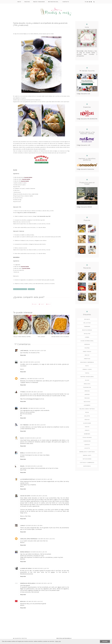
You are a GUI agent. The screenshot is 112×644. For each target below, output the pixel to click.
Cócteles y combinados (87, 463)
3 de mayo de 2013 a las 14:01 (37, 425)
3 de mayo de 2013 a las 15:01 (33, 438)
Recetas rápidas (87, 330)
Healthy (87, 355)
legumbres (87, 405)
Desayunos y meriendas (87, 362)
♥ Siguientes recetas (20, 638)
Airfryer (87, 395)
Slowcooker (87, 423)
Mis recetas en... (54, 2)
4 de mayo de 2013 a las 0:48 (44, 479)
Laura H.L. (23, 379)
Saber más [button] (58, 641)
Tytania (23, 392)
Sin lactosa (87, 323)
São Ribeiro (24, 408)
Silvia (22, 438)
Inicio (19, 2)
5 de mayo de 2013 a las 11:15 (39, 552)
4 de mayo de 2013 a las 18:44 (34, 525)
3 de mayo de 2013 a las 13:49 (36, 408)
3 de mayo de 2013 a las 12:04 (31, 362)
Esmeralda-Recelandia (28, 583)
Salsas (87, 380)
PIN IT (49, 304)
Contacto (66, 2)
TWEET (41, 304)
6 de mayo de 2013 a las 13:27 (34, 601)
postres (87, 348)
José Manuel (24, 350)
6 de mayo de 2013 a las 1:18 (44, 583)
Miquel (22, 466)
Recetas (27, 2)
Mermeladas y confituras (87, 452)
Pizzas (87, 412)
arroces (87, 391)
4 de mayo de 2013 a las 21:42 (46, 539)
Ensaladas (87, 384)
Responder (23, 355)
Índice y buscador (39, 2)
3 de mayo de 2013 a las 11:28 (37, 350)
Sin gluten (87, 334)
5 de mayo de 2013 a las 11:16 (40, 568)
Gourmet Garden (28, 177)
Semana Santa (87, 455)
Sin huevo (87, 319)
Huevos (87, 427)
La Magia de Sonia (26, 568)
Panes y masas (87, 352)
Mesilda (23, 601)
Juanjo (23, 525)
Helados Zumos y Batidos (87, 409)
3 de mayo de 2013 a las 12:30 (34, 392)
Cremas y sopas (87, 370)
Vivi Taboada (24, 425)
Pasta (87, 366)
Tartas (87, 373)
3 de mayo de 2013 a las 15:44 (34, 453)
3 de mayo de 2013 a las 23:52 (34, 466)
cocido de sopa (25, 496)
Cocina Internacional (20, 289)
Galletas (87, 416)
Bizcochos (87, 402)
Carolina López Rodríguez (29, 539)
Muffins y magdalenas (87, 377)
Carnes (87, 337)
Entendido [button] (105, 641)
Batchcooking (87, 459)
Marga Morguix (25, 552)
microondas (87, 466)
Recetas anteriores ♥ (64, 638)
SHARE (34, 304)
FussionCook (87, 387)
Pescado (87, 398)
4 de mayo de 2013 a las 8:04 (39, 496)
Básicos (87, 420)
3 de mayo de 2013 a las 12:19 (35, 379)
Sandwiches (87, 441)
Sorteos (87, 445)
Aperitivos (87, 359)
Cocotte (87, 448)
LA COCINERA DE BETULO (28, 479)
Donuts (87, 430)
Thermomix (31, 289)
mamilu (23, 453)
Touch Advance (87, 438)
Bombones (87, 434)
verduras (87, 344)
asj (21, 362)
